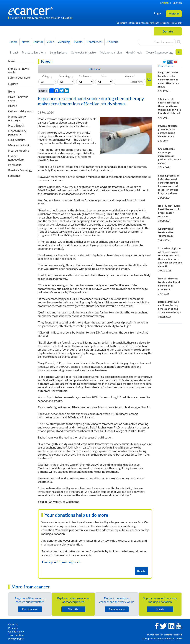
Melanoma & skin (111, 52)
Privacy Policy (16, 639)
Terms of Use (16, 635)
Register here (30, 609)
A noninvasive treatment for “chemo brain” (166, 232)
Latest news (95, 69)
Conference (85, 76)
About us (112, 42)
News (25, 42)
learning (64, 42)
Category (47, 76)
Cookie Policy (16, 631)
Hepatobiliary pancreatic (17, 132)
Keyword (130, 76)
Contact (13, 624)
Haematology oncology (17, 118)
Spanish (177, 3)
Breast (14, 52)
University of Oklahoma (64, 502)
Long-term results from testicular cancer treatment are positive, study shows (168, 80)
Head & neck (134, 52)
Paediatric (15, 165)
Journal (38, 42)
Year (104, 76)
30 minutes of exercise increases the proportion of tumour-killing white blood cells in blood (170, 106)
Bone (12, 91)
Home (13, 42)
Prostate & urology (34, 52)
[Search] (179, 42)
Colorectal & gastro (83, 52)
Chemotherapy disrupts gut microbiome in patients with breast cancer (169, 156)
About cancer (117, 609)
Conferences (95, 42)
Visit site (73, 609)
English (164, 3)
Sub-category (66, 76)
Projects (13, 628)
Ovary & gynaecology (160, 52)
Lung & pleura (59, 52)
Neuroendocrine (19, 150)
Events (78, 42)
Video (50, 42)
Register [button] (174, 13)
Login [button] (158, 13)
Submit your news (19, 77)
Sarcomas (14, 175)
